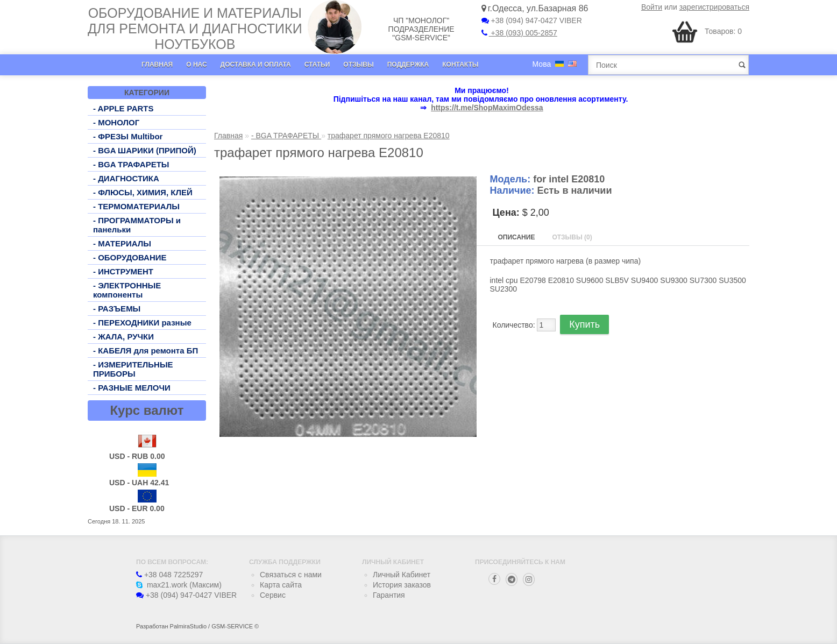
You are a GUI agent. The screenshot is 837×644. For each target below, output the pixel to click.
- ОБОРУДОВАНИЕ (130, 257)
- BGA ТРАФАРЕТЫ (131, 164)
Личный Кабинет (402, 575)
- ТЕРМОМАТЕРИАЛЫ (136, 206)
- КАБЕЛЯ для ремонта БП (146, 351)
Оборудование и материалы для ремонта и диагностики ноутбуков (195, 29)
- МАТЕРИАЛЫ (122, 243)
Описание (517, 237)
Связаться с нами (291, 575)
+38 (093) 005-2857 (519, 33)
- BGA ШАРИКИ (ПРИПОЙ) (145, 150)
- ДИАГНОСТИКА (126, 178)
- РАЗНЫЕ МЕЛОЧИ (132, 388)
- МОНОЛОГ (116, 122)
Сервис (273, 595)
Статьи (317, 65)
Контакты (460, 65)
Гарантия (389, 595)
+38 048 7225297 (169, 575)
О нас (196, 65)
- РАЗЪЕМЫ (117, 309)
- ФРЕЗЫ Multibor (128, 136)
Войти (652, 7)
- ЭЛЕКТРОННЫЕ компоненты (127, 290)
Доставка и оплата (256, 65)
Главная (157, 65)
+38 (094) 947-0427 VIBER (532, 20)
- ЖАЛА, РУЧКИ (123, 337)
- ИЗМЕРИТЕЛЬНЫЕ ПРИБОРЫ (133, 369)
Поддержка (408, 65)
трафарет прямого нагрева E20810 (389, 136)
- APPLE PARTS (123, 108)
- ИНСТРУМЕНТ (123, 271)
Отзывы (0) (572, 237)
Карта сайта (281, 585)
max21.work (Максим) (179, 585)
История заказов (402, 585)
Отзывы (358, 65)
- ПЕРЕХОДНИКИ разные (142, 323)
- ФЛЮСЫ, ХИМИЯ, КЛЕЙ (143, 192)
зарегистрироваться (714, 7)
